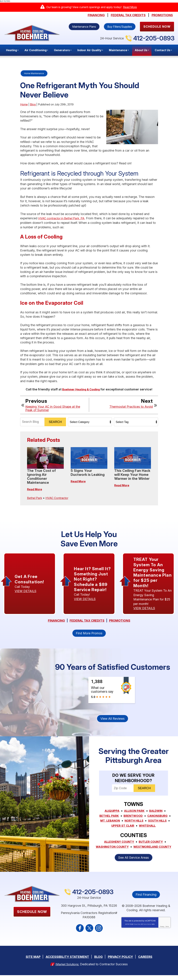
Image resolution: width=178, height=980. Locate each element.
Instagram (99, 934)
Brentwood (133, 818)
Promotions (162, 15)
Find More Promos (89, 635)
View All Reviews (113, 721)
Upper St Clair (122, 827)
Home (24, 104)
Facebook (80, 934)
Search (55, 421)
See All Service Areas (134, 863)
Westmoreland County (134, 853)
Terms (167, 932)
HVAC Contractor (59, 497)
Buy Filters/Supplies (120, 27)
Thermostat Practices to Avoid (131, 406)
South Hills (159, 822)
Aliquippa (110, 813)
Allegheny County (118, 843)
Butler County (152, 843)
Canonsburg (159, 818)
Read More (130, 7)
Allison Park (134, 813)
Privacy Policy (137, 930)
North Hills (134, 822)
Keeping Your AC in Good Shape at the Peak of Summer (53, 408)
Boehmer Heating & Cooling (81, 389)
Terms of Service (147, 930)
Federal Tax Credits (128, 15)
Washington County (133, 848)
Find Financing (146, 900)
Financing (96, 15)
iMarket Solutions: (67, 969)
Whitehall (148, 827)
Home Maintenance (34, 73)
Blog (33, 104)
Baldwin (157, 813)
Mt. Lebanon (108, 822)
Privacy (162, 932)
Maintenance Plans (84, 27)
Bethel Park (35, 497)
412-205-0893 (154, 38)
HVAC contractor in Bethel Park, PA (64, 218)
